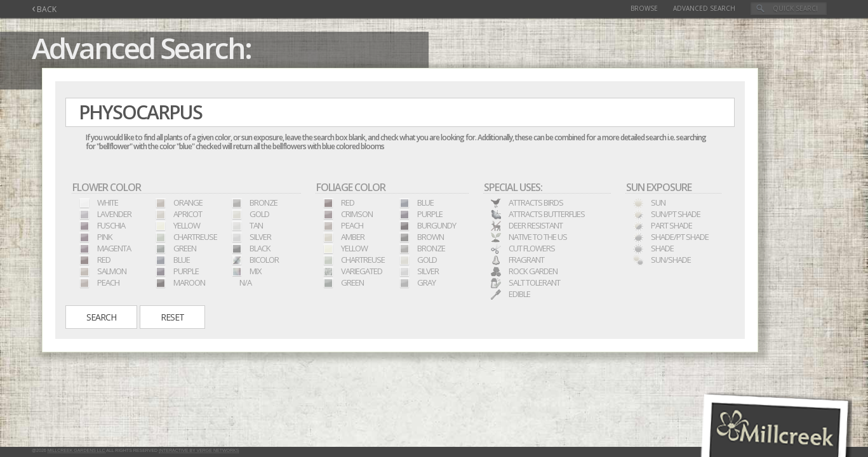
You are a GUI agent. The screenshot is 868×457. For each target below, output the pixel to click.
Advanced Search (704, 8)
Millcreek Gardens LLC (77, 450)
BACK (44, 9)
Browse (644, 8)
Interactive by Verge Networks (199, 450)
